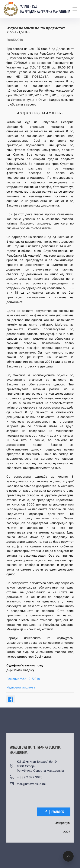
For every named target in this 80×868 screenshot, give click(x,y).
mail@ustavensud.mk (28, 784)
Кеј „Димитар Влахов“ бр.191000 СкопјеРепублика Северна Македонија (37, 766)
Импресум (63, 823)
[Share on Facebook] (11, 699)
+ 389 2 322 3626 (26, 777)
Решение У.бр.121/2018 (23, 679)
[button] (75, 9)
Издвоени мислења (21, 687)
